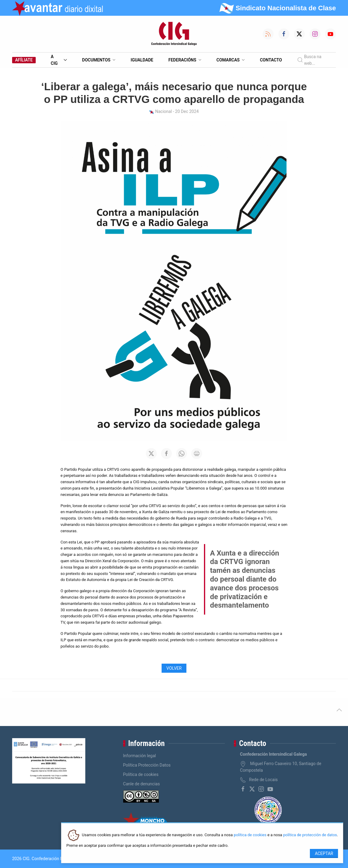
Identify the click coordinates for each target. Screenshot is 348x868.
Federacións (185, 60)
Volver (174, 668)
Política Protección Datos (147, 765)
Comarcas (231, 60)
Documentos (99, 60)
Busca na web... (309, 60)
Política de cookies (141, 774)
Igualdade (142, 60)
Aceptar (324, 853)
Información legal (140, 756)
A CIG (59, 60)
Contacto (271, 60)
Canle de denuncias (142, 784)
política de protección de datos (310, 835)
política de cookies (250, 835)
